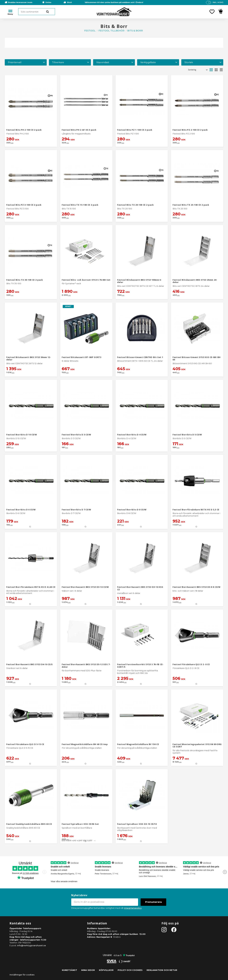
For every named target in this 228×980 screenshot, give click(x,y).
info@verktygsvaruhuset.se (32, 945)
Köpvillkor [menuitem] (106, 970)
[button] (212, 12)
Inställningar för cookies (22, 975)
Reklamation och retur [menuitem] (162, 970)
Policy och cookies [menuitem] (130, 970)
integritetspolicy (133, 908)
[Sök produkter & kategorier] (37, 12)
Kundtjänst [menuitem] (70, 970)
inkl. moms (218, 2)
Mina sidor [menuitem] (88, 970)
